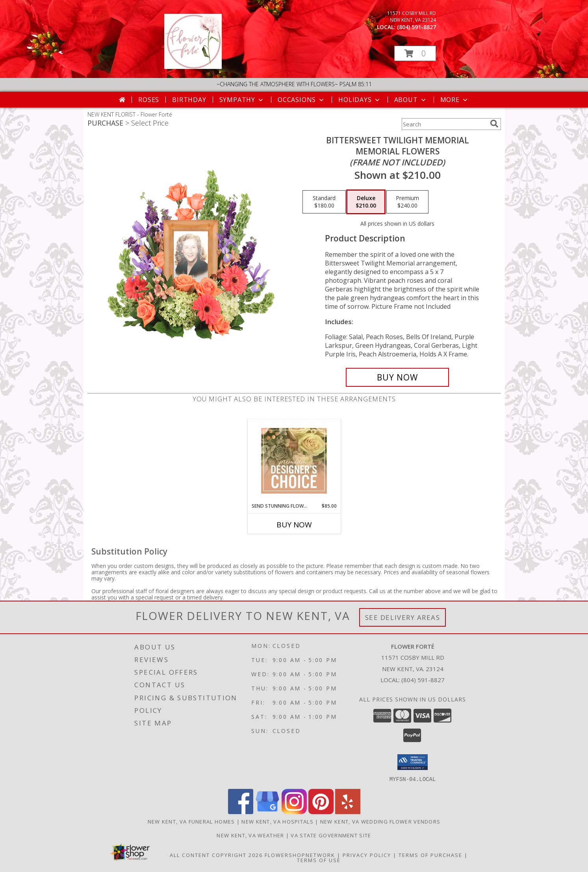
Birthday (189, 100)
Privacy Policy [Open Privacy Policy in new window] (367, 855)
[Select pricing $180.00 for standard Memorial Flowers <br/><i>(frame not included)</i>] (324, 202)
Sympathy (242, 100)
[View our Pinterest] (321, 812)
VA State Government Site (331, 835)
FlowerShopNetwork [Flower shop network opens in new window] (300, 855)
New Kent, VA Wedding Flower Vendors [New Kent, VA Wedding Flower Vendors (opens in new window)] (380, 821)
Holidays (360, 100)
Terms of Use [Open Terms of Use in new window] (319, 860)
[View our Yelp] (348, 812)
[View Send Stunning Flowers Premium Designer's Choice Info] (294, 461)
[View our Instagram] (294, 812)
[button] (415, 53)
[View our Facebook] (241, 812)
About (411, 100)
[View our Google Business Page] (267, 812)
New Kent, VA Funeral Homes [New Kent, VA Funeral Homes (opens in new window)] (191, 821)
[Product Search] (444, 124)
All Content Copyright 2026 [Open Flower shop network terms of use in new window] (216, 855)
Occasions (301, 100)
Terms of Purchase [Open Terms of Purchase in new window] (430, 855)
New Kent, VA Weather (250, 835)
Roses (149, 100)
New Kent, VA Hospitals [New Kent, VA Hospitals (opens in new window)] (277, 821)
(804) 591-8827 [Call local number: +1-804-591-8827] (416, 27)
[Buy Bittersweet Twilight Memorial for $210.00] (398, 377)
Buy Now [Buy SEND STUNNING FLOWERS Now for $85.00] (294, 525)
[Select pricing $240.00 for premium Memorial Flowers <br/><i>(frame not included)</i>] (407, 202)
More (455, 100)
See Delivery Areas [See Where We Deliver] (403, 617)
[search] (494, 124)
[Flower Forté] (193, 67)
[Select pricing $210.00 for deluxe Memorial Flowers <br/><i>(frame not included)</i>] (366, 202)
